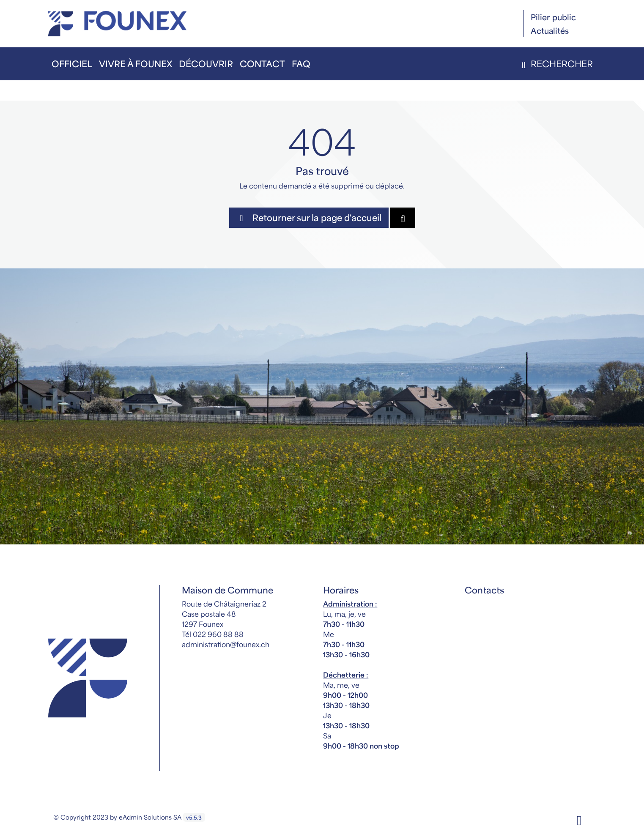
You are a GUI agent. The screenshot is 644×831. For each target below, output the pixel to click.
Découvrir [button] (206, 64)
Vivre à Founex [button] (136, 64)
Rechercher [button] (555, 64)
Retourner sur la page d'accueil (309, 217)
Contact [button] (262, 64)
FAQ (301, 64)
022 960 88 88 (218, 634)
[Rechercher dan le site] (403, 218)
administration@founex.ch (226, 644)
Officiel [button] (72, 64)
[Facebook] (579, 819)
